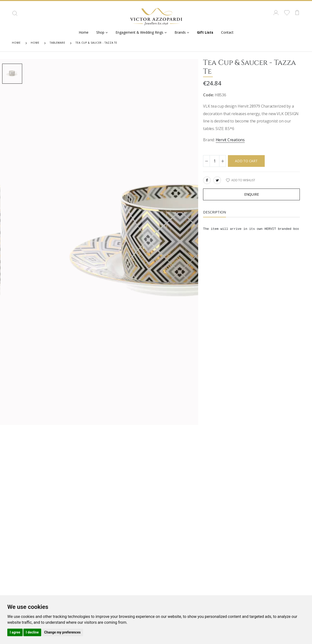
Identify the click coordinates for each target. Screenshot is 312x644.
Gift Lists (205, 32)
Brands (180, 32)
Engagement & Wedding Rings (139, 32)
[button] (15, 15)
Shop (100, 32)
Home (84, 32)
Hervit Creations (230, 140)
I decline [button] (32, 632)
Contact (227, 32)
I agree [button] (15, 632)
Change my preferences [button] (62, 632)
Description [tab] (214, 212)
